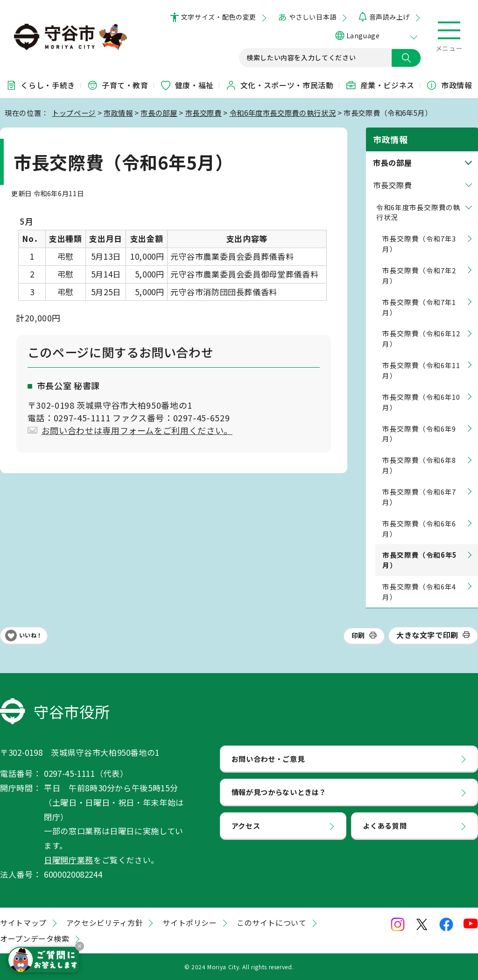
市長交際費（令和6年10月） (421, 402)
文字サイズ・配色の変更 (219, 17)
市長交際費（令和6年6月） (419, 529)
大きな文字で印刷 (427, 635)
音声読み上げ (390, 17)
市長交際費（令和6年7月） (419, 497)
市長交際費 (204, 113)
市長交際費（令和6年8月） (419, 465)
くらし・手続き (40, 85)
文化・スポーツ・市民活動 (280, 85)
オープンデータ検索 (35, 938)
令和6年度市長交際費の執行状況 (283, 113)
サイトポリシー (190, 923)
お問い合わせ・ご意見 (268, 759)
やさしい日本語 (313, 17)
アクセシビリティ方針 (105, 923)
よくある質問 (385, 825)
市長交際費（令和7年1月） (419, 307)
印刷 (358, 635)
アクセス (246, 825)
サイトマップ (23, 923)
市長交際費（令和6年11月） (421, 370)
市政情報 (449, 85)
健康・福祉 (187, 85)
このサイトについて (272, 923)
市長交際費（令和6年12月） (421, 338)
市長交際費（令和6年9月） (419, 434)
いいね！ (31, 635)
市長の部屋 (159, 113)
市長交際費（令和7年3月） (419, 244)
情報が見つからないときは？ (279, 792)
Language (363, 36)
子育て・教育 (118, 85)
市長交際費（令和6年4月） (419, 592)
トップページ (74, 113)
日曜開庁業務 (69, 860)
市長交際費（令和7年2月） (419, 275)
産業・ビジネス (380, 85)
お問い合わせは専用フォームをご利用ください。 (137, 430)
